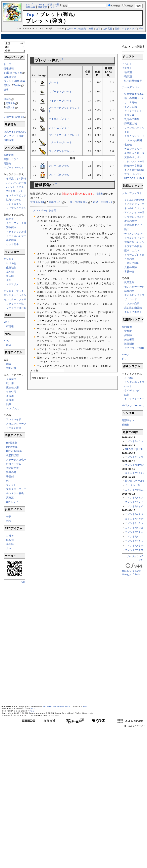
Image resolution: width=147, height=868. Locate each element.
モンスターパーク (134, 287)
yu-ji (33, 709)
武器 (9, 364)
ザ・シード (131, 299)
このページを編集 (77, 29)
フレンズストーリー (136, 162)
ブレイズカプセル (59, 175)
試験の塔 (129, 291)
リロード (40, 4)
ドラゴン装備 (14, 428)
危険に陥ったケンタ (136, 242)
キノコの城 (131, 107)
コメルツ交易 (132, 304)
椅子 (9, 517)
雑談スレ (10, 107)
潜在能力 (11, 227)
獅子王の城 (131, 124)
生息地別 (11, 268)
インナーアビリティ (18, 195)
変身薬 (10, 498)
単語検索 (31, 7)
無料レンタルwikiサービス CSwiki (134, 570)
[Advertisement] (20, 644)
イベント (127, 64)
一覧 (57, 4)
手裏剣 (10, 476)
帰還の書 (11, 472)
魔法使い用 (13, 387)
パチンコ (127, 355)
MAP (6, 322)
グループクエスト (132, 193)
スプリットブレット (60, 92)
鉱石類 (10, 540)
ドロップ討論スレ (78, 202)
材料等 (10, 536)
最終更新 (43, 7)
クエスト (127, 68)
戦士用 (10, 383)
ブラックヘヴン (133, 174)
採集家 (128, 331)
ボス (9, 280)
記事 (6, 90)
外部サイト (128, 420)
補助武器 (11, 368)
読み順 (10, 276)
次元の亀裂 (131, 221)
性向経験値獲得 (133, 81)
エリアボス (13, 284)
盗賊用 (10, 396)
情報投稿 (9, 68)
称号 (9, 521)
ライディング (132, 391)
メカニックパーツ (16, 424)
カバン (10, 548)
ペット (128, 386)
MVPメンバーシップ (133, 406)
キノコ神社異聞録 (134, 170)
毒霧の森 (129, 272)
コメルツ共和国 (133, 140)
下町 (127, 132)
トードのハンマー (16, 236)
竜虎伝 (128, 145)
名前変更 (108, 29)
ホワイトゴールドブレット (64, 135)
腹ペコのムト (132, 250)
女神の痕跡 (131, 267)
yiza (32, 711)
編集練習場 (10, 77)
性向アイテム (14, 464)
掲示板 (7, 99)
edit (23, 582)
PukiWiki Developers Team (57, 706)
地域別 (128, 72)
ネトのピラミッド (134, 208)
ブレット (11, 485)
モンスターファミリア (16, 300)
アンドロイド (14, 419)
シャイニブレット (59, 128)
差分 (117, 29)
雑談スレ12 (56, 202)
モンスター (10, 259)
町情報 (10, 326)
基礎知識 (9, 155)
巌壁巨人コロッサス (136, 153)
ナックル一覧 (133, 485)
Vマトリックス (15, 191)
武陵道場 (129, 282)
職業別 (128, 77)
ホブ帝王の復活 (133, 246)
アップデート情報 (14, 136)
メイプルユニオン (16, 208)
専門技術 (127, 327)
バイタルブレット (59, 119)
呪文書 (10, 219)
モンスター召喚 (15, 493)
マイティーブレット (60, 101)
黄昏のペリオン (133, 157)
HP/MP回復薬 (14, 451)
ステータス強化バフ (18, 460)
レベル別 (11, 263)
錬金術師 (129, 339)
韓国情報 (9, 140)
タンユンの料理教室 (136, 200)
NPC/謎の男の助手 (136, 449)
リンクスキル (14, 204)
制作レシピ (13, 502)
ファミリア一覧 (15, 304)
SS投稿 (8, 73)
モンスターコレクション (17, 295)
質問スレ (10, 103)
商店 (9, 345)
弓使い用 (11, 392)
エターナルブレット (60, 142)
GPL (85, 706)
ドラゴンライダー (134, 238)
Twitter (17, 85)
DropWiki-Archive (14, 117)
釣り (124, 359)
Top (30, 14)
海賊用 (10, 400)
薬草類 (10, 544)
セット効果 (13, 244)
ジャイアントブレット (62, 151)
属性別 (10, 272)
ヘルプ (53, 7)
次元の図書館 (132, 119)
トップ (29, 4)
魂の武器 (11, 240)
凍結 (91, 29)
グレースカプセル (59, 166)
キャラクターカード (136, 399)
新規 (50, 4)
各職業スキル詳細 (16, 179)
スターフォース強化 (18, 223)
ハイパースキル (15, 187)
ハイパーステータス (18, 183)
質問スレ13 (37, 202)
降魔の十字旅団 (133, 166)
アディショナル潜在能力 (20, 232)
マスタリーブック (16, 489)
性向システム (14, 200)
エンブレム (13, 409)
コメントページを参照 (43, 211)
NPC (6, 341)
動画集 (126, 425)
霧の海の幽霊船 (133, 308)
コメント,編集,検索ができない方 (22, 81)
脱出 (127, 229)
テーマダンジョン (132, 87)
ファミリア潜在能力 (18, 308)
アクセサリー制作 (134, 348)
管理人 (7, 85)
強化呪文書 (13, 468)
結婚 (127, 395)
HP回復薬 (12, 443)
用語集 (7, 164)
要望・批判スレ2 (103, 202)
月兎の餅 (129, 259)
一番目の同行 (132, 263)
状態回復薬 (13, 455)
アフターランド (133, 111)
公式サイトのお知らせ (16, 132)
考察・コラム (11, 159)
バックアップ (129, 29)
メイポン (129, 378)
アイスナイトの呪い (136, 213)
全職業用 (11, 379)
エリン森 (129, 115)
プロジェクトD (135, 556)
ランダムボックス (134, 382)
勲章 (9, 404)
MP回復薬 (12, 447)
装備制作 (129, 344)
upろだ (18, 73)
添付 (141, 29)
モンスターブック (14, 291)
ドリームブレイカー (136, 255)
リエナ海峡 (131, 102)
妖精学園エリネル (134, 94)
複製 (98, 29)
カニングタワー (133, 149)
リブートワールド (14, 168)
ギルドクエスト (133, 312)
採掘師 (128, 335)
